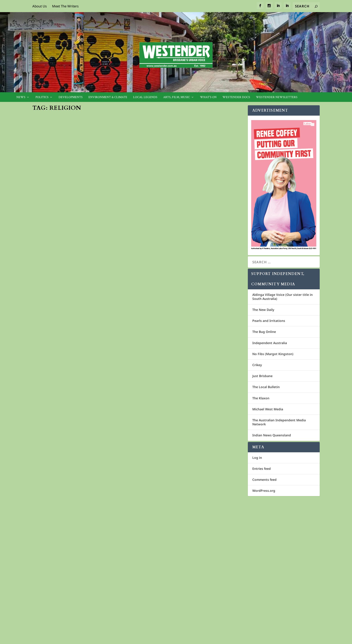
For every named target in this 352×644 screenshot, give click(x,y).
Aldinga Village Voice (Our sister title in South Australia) (283, 297)
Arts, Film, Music (177, 97)
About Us (40, 6)
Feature (111, 202)
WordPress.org (264, 491)
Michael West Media (268, 409)
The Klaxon (261, 398)
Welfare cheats (164, 267)
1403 (78, 468)
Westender (47, 259)
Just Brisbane (262, 376)
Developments (71, 97)
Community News (86, 202)
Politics (42, 97)
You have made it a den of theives (75, 252)
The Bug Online (264, 332)
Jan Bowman (48, 202)
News (21, 97)
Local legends (145, 97)
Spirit (86, 259)
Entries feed (262, 469)
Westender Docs (236, 97)
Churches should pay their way (182, 531)
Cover (102, 202)
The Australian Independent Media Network (279, 422)
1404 (185, 400)
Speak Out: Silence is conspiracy (183, 168)
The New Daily (263, 310)
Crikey (257, 365)
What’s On (208, 97)
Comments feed (264, 480)
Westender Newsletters (277, 97)
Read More (49, 231)
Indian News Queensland (272, 435)
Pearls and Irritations (269, 321)
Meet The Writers (65, 6)
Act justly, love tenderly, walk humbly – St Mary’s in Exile (84, 459)
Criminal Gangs (55, 315)
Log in (257, 458)
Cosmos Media (63, 587)
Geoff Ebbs (47, 468)
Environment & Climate (108, 97)
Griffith (188, 538)
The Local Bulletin (266, 387)
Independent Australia (270, 343)
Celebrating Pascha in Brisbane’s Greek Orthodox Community (81, 193)
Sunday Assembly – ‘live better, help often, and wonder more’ (187, 391)
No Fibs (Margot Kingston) (273, 354)
